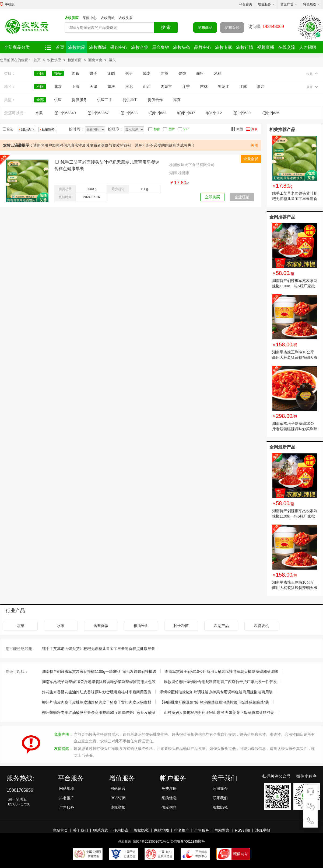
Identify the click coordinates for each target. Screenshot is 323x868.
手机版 (10, 4)
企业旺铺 (242, 197)
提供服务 (79, 100)
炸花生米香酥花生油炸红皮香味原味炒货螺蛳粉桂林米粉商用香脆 (97, 692)
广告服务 (67, 807)
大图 (240, 129)
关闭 (254, 145)
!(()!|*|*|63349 (65, 113)
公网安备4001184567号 (188, 842)
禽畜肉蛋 (101, 626)
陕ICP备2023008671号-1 (151, 842)
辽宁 (186, 87)
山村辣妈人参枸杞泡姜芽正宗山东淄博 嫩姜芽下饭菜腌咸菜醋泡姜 (219, 712)
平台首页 (246, 4)
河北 (129, 87)
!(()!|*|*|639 (242, 113)
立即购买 (212, 197)
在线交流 (287, 47)
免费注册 (169, 788)
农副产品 (221, 626)
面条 (76, 73)
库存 (177, 100)
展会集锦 (161, 47)
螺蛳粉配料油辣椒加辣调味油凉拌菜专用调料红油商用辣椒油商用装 (216, 692)
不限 (40, 73)
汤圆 (111, 73)
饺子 (93, 73)
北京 (58, 87)
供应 (58, 100)
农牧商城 (108, 18)
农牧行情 (245, 47)
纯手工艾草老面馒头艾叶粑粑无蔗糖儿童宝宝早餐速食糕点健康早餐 (295, 199)
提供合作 (155, 100)
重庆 (111, 87)
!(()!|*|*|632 (157, 113)
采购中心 (90, 18)
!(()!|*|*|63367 (98, 113)
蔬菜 (21, 626)
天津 (93, 87)
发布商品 (205, 27)
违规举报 (118, 807)
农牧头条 (126, 18)
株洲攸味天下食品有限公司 (192, 165)
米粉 (218, 73)
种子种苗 (181, 626)
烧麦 (147, 73)
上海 (76, 87)
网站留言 (118, 788)
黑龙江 (223, 87)
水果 (39, 113)
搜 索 (166, 27)
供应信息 (169, 807)
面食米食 (95, 60)
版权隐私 (220, 807)
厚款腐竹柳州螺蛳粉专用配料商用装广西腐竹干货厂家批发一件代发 (220, 682)
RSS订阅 (118, 798)
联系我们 (220, 798)
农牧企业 (140, 47)
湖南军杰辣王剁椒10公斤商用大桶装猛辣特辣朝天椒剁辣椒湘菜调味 (295, 357)
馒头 (112, 60)
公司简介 (220, 788)
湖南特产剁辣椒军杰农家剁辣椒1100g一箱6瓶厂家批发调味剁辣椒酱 (295, 286)
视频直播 (266, 47)
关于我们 (80, 830)
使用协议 (121, 830)
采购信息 (169, 798)
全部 (40, 100)
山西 (147, 87)
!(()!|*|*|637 (186, 113)
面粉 (200, 73)
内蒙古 (166, 87)
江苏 (243, 87)
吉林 (204, 87)
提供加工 (130, 100)
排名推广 (67, 798)
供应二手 (105, 100)
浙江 (261, 87)
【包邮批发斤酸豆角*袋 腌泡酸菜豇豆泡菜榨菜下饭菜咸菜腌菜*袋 (214, 702)
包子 (129, 73)
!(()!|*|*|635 (270, 113)
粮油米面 (75, 60)
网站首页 (60, 830)
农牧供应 (72, 18)
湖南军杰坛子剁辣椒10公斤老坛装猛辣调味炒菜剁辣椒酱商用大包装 (295, 429)
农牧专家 (224, 47)
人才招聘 (308, 47)
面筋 (164, 73)
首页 (60, 47)
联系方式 (101, 830)
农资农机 (261, 626)
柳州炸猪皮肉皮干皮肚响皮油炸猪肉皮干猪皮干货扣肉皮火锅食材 (97, 702)
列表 (254, 129)
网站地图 (67, 788)
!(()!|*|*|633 (129, 113)
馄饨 (182, 73)
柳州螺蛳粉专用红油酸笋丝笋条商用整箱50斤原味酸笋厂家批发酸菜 (99, 712)
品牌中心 (203, 47)
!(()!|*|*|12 (214, 113)
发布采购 (232, 27)
